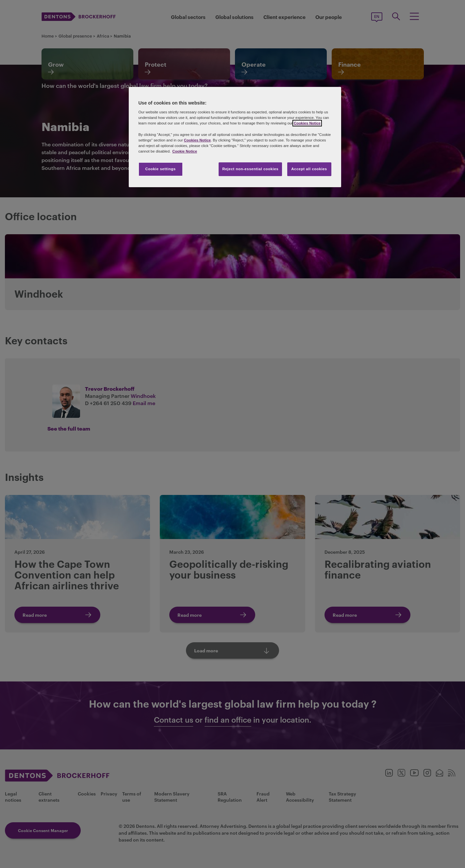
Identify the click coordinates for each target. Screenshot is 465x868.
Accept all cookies (309, 169)
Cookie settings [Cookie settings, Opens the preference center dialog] (160, 169)
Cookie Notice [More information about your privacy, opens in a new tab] (185, 151)
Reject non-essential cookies (250, 169)
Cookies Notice (307, 123)
